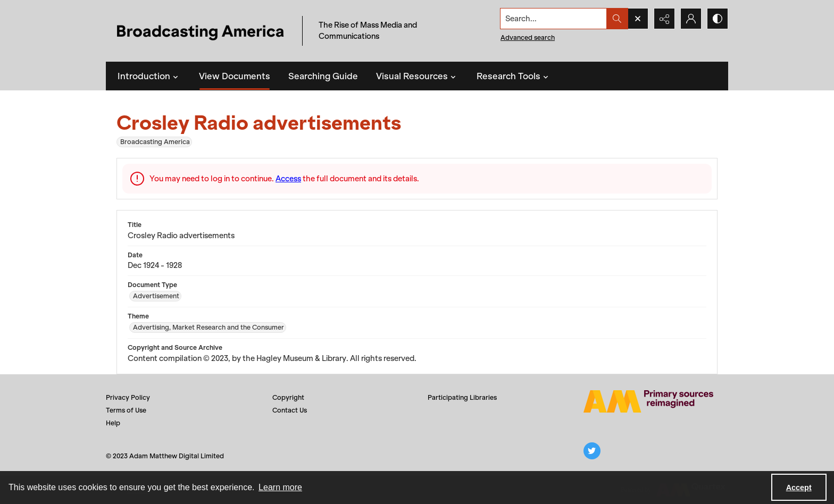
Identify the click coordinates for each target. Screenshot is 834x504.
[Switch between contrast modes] (718, 19)
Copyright (288, 397)
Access (288, 179)
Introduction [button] (149, 76)
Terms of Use (126, 410)
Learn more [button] (280, 487)
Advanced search (528, 37)
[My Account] (691, 19)
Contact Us (290, 410)
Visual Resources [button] (417, 76)
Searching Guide (323, 76)
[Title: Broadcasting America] (201, 31)
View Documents (235, 76)
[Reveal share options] (664, 19)
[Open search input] (638, 19)
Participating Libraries (462, 397)
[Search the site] (554, 19)
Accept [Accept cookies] (799, 488)
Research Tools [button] (514, 76)
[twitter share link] (592, 451)
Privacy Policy (128, 397)
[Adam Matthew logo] (648, 401)
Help (113, 423)
